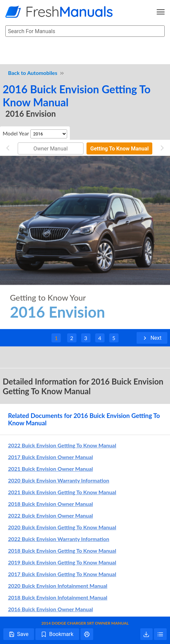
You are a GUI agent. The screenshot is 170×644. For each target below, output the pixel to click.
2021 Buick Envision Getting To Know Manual (62, 492)
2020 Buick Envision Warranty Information (59, 480)
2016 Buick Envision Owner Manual (50, 609)
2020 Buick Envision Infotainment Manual (58, 586)
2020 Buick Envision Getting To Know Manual (62, 527)
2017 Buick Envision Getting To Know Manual (62, 574)
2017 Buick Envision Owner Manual (50, 457)
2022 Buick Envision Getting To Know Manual (62, 445)
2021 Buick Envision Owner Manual (50, 469)
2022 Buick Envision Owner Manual (50, 515)
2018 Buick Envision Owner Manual (50, 504)
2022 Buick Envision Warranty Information (59, 539)
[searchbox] (85, 31)
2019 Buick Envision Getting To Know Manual (62, 562)
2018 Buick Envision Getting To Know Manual (62, 551)
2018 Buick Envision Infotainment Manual (58, 597)
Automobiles (42, 73)
